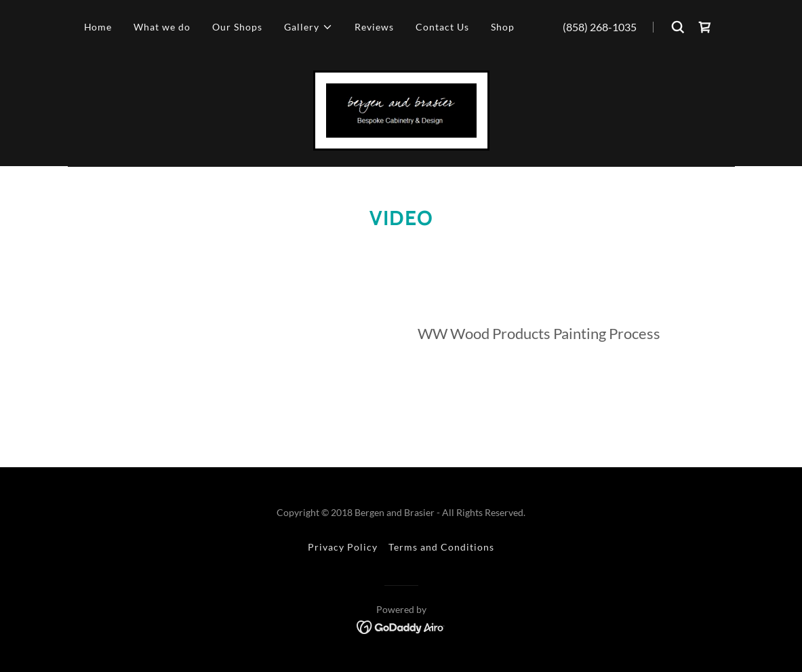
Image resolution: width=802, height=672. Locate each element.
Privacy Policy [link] (343, 547)
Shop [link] (503, 27)
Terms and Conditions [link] (441, 547)
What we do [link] (162, 27)
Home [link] (98, 27)
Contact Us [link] (442, 27)
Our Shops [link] (237, 27)
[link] (705, 27)
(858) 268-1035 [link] (600, 27)
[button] (308, 27)
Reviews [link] (374, 27)
